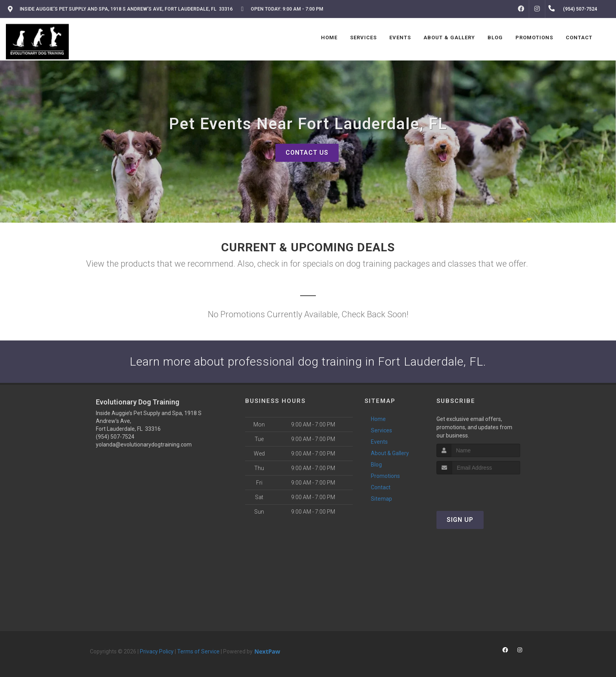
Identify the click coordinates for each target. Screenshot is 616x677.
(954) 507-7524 (115, 437)
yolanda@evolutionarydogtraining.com (144, 445)
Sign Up (460, 520)
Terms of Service (198, 651)
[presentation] (478, 489)
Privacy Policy (157, 651)
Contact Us (307, 153)
